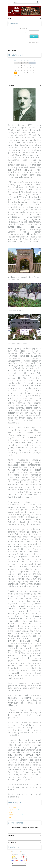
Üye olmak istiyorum (34, 42)
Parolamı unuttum (35, 40)
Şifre (26, 32)
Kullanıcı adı (24, 28)
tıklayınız (15, 797)
